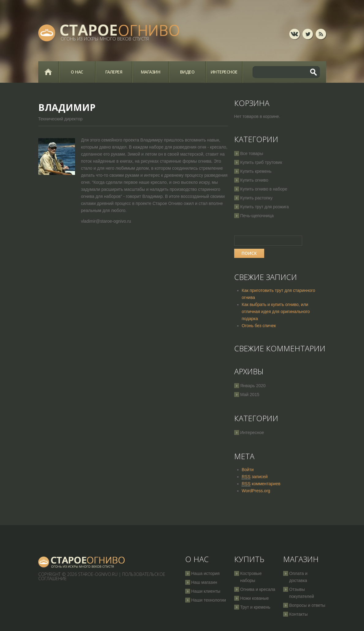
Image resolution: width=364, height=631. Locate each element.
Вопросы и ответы (307, 605)
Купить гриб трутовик (261, 162)
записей (255, 477)
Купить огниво (254, 180)
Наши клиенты (206, 591)
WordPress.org (256, 491)
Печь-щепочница (257, 216)
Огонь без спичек (259, 326)
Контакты (298, 614)
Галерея (114, 72)
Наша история (206, 573)
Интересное (224, 72)
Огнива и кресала (258, 589)
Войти (248, 470)
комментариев (261, 484)
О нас (77, 72)
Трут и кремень (255, 607)
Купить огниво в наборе (264, 189)
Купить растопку (257, 198)
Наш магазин (204, 582)
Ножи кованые (255, 598)
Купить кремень (256, 171)
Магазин (151, 72)
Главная (48, 72)
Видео (187, 72)
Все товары (252, 153)
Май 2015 (250, 395)
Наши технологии (209, 600)
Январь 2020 (253, 386)
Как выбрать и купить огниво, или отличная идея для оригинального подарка (276, 312)
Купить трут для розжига (265, 207)
